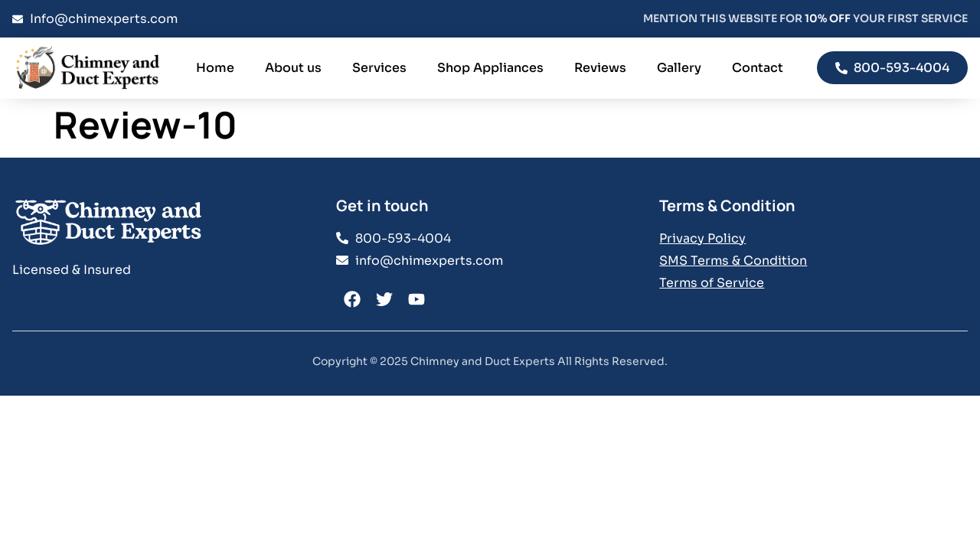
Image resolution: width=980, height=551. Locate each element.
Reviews (600, 68)
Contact (758, 68)
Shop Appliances (490, 68)
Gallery (679, 68)
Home (215, 68)
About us (293, 68)
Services (379, 68)
